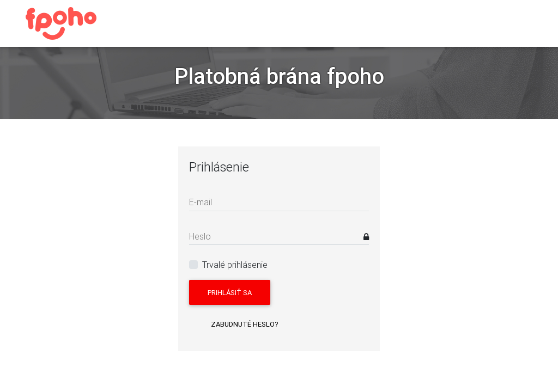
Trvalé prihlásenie (235, 265)
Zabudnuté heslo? (245, 324)
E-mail (201, 202)
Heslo (200, 236)
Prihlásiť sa (230, 293)
